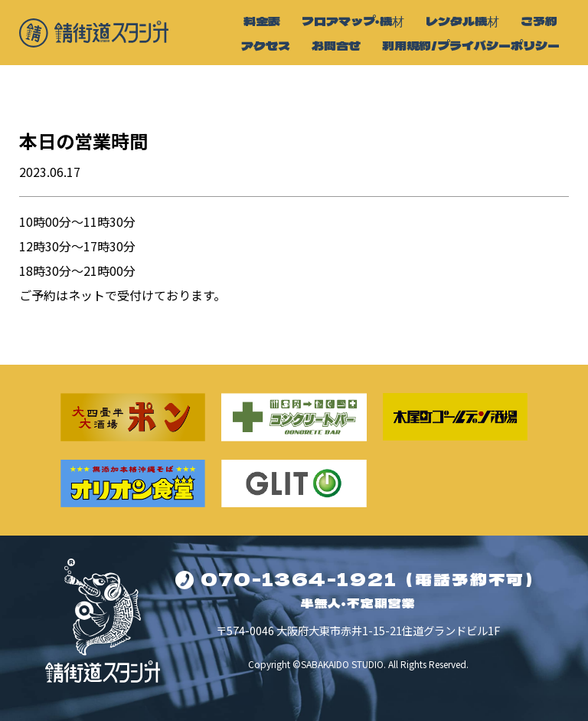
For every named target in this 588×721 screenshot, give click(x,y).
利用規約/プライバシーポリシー (471, 45)
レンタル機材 (462, 21)
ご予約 (539, 21)
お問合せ (336, 45)
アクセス (266, 45)
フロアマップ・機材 (353, 21)
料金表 (262, 21)
